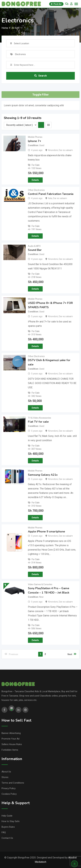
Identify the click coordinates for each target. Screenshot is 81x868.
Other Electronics (36, 190)
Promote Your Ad (10, 739)
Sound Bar (35, 250)
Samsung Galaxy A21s (43, 475)
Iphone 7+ (35, 141)
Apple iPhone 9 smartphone (46, 532)
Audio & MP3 (34, 246)
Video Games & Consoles (40, 584)
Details (35, 180)
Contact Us (7, 838)
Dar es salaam (66, 150)
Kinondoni (53, 150)
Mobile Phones (35, 137)
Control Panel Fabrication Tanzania (51, 194)
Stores (5, 777)
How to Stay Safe (11, 821)
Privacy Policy (9, 788)
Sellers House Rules (12, 744)
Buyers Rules (8, 827)
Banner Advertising (11, 733)
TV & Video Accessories (39, 418)
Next (72, 654)
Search (40, 76)
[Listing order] (20, 125)
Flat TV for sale (38, 422)
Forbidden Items (10, 750)
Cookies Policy (9, 794)
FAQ (4, 832)
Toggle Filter (40, 95)
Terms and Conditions (13, 783)
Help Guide (7, 816)
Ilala (50, 198)
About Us (6, 772)
